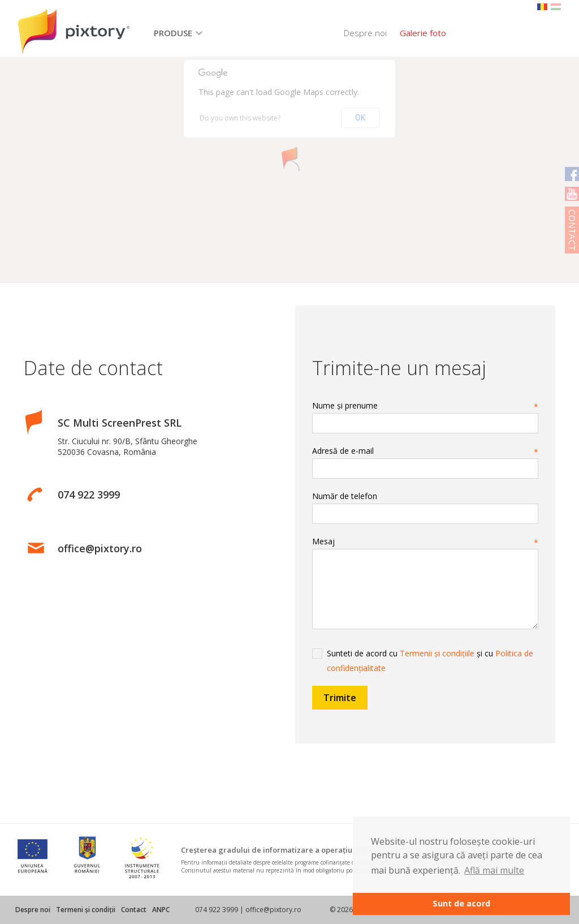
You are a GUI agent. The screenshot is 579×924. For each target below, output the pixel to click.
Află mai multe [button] (494, 870)
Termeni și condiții (86, 910)
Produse (173, 33)
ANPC (161, 910)
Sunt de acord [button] (461, 903)
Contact (134, 910)
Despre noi (365, 33)
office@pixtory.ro (100, 548)
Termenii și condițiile (437, 653)
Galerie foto (423, 33)
